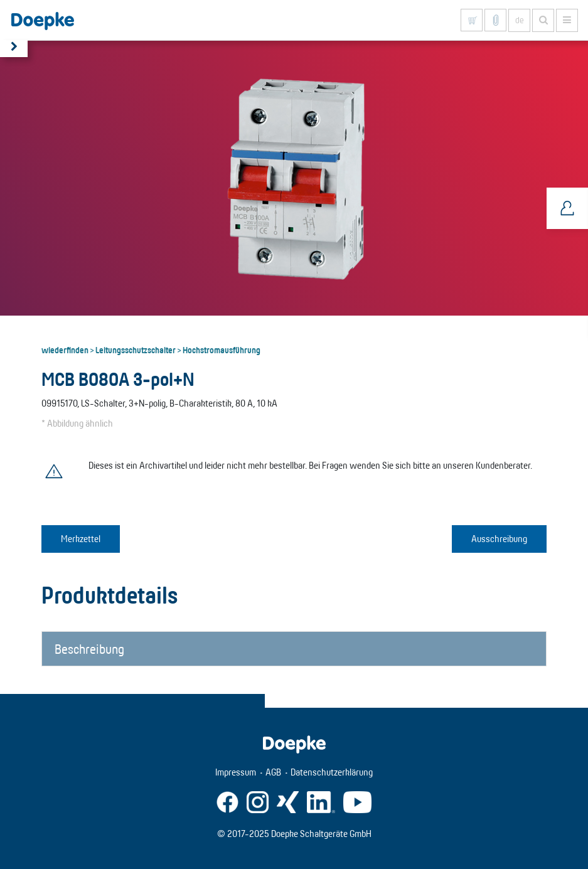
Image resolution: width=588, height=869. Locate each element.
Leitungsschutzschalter (136, 349)
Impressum (236, 772)
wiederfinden (65, 349)
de (520, 20)
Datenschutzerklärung (332, 772)
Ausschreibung (499, 539)
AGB (273, 772)
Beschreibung (89, 649)
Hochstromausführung (222, 349)
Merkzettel (81, 539)
